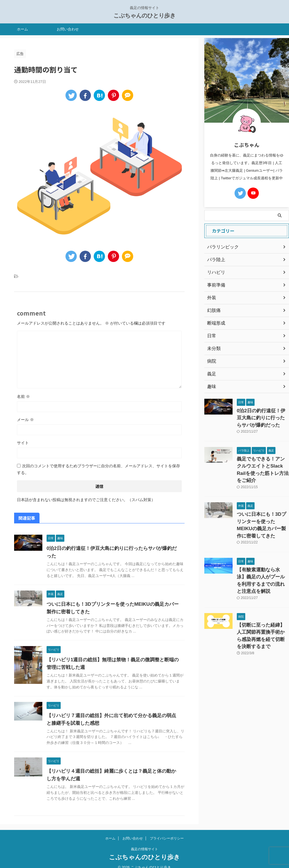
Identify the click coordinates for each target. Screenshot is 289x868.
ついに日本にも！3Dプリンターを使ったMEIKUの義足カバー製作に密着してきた (261, 508)
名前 (23, 396)
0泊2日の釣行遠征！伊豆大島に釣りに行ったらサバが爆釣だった (112, 548)
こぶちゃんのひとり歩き (144, 16)
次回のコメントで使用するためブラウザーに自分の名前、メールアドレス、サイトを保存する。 (98, 469)
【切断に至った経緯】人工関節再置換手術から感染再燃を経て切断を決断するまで (262, 599)
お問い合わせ (68, 29)
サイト (23, 443)
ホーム (22, 29)
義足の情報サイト (144, 841)
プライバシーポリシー (167, 831)
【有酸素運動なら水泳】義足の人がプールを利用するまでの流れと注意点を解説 (262, 554)
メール (25, 420)
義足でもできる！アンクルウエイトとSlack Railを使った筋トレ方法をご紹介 (262, 462)
